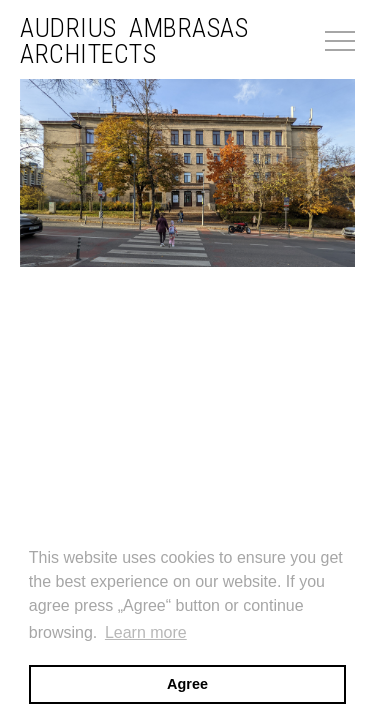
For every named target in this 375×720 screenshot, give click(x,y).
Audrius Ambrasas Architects (134, 41)
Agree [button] (187, 684)
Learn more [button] (146, 632)
